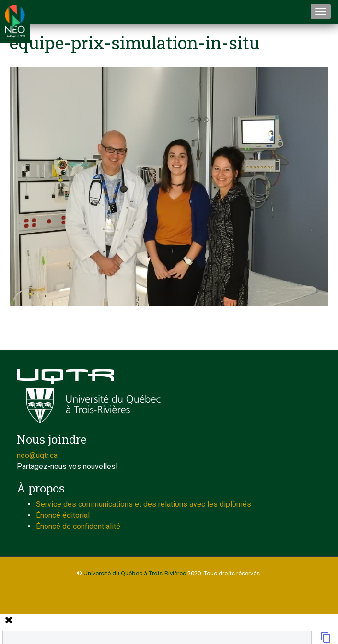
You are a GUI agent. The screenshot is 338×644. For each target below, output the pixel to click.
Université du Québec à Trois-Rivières (135, 573)
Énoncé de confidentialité (78, 526)
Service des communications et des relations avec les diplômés (144, 504)
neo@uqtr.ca (37, 455)
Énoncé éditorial (63, 515)
